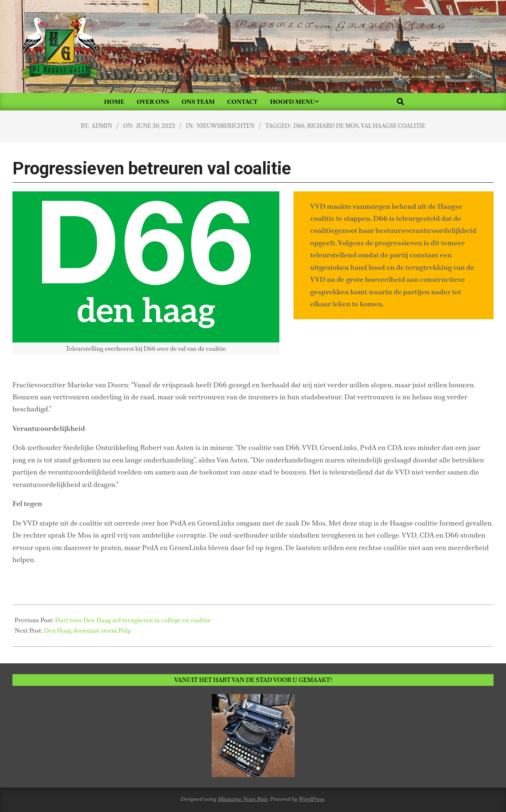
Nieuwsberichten (225, 126)
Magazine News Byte (243, 799)
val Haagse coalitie (393, 126)
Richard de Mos (333, 126)
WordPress (312, 799)
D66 (299, 126)
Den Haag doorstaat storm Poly (87, 631)
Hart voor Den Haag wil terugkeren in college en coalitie (133, 620)
